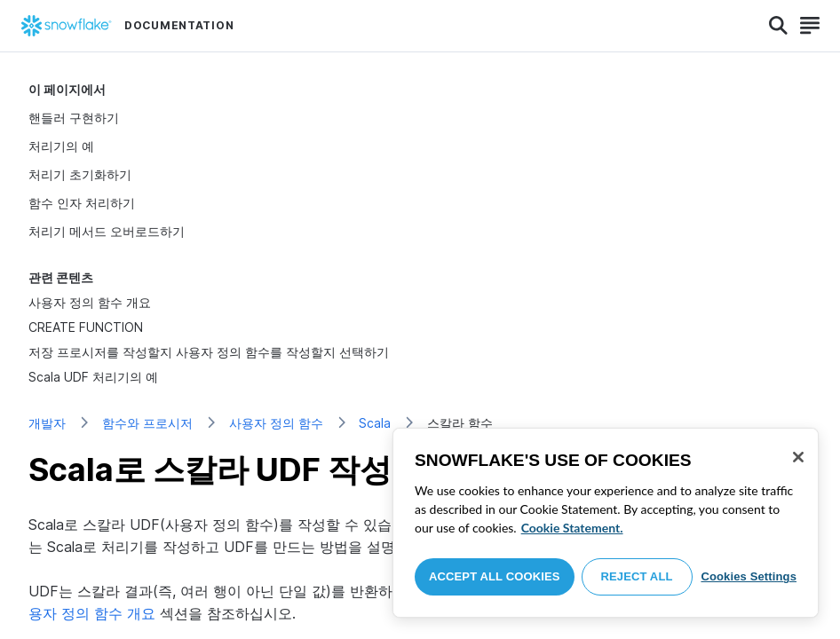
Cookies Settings (749, 576)
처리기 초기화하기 (80, 174)
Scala (375, 423)
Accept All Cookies (495, 576)
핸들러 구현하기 (74, 118)
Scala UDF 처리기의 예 (93, 377)
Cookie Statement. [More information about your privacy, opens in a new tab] (572, 528)
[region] (606, 523)
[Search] (778, 26)
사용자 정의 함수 (276, 423)
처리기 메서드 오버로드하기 (107, 231)
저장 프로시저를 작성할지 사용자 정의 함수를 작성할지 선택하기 (209, 352)
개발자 (47, 423)
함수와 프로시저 (147, 423)
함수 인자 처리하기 (82, 203)
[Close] (798, 457)
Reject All (637, 576)
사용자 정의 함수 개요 (90, 302)
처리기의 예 (61, 146)
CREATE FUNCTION (86, 327)
